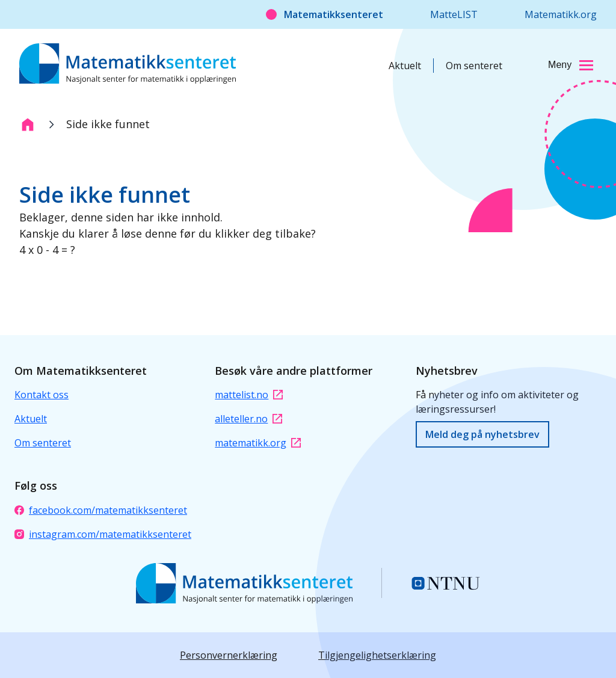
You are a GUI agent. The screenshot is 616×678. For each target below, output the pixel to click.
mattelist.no (249, 395)
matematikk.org (258, 443)
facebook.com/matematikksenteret (101, 510)
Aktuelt (405, 66)
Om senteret (474, 66)
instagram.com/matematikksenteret (103, 534)
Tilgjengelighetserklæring (377, 655)
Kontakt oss (42, 395)
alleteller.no (248, 419)
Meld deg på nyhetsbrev (482, 434)
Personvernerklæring (229, 655)
